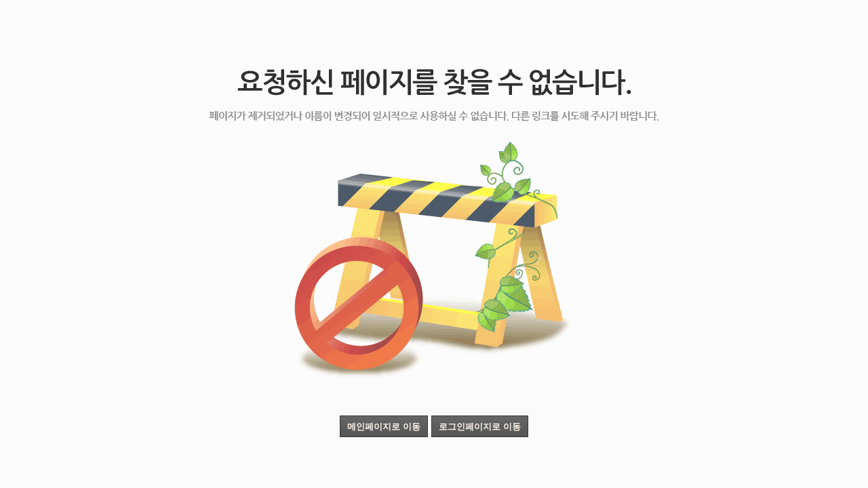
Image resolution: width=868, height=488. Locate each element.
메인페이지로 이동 (384, 427)
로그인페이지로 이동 (480, 427)
